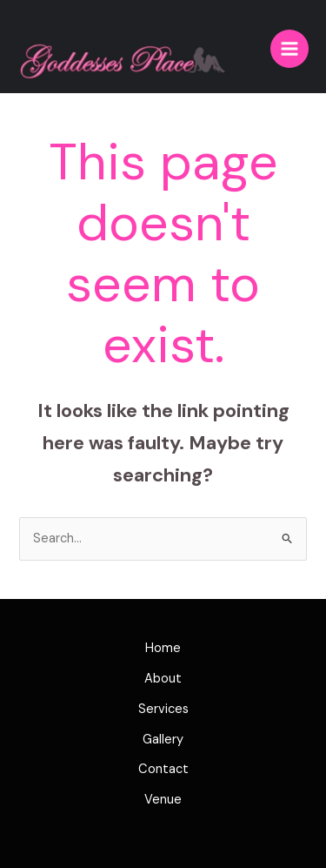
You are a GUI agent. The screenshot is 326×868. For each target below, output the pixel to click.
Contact (163, 769)
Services (163, 709)
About (163, 679)
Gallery (163, 740)
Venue (163, 800)
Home (163, 648)
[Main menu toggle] (289, 49)
